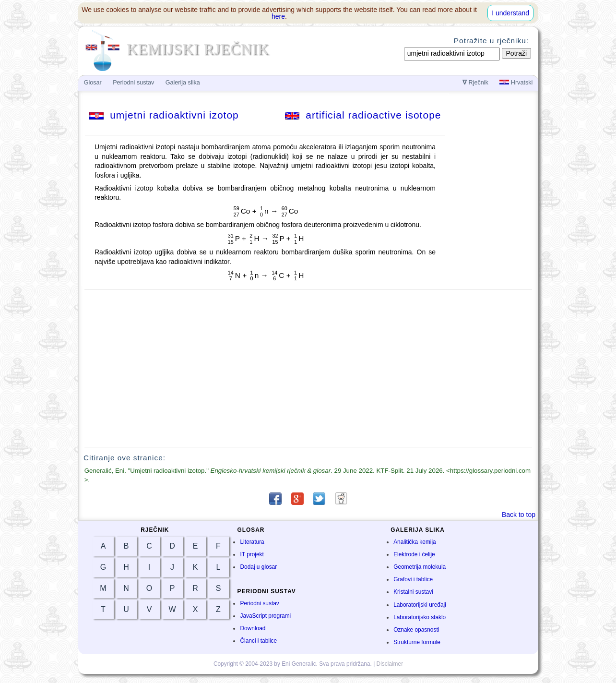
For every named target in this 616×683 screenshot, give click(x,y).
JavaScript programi (265, 616)
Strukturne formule (417, 642)
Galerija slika (183, 83)
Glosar (93, 83)
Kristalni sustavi (413, 592)
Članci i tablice (258, 641)
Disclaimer (390, 664)
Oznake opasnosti (416, 630)
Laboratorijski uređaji (420, 605)
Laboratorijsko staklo (420, 617)
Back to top (519, 515)
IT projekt (252, 554)
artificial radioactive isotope (363, 115)
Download (253, 628)
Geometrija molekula (420, 567)
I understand (510, 13)
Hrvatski (516, 83)
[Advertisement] (308, 368)
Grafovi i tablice (413, 579)
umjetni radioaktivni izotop (164, 115)
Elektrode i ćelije (414, 554)
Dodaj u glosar (258, 567)
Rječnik (475, 83)
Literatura (252, 542)
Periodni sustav (259, 603)
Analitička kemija (415, 542)
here (278, 16)
